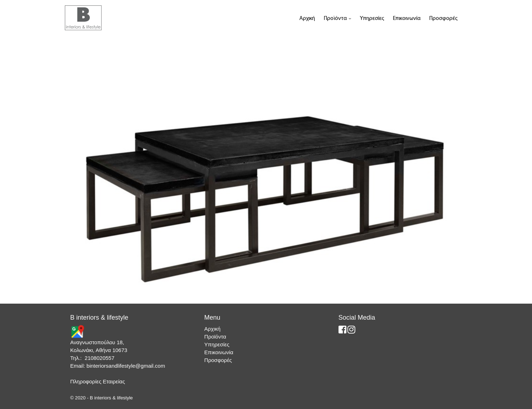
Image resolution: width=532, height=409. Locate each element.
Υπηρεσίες (372, 19)
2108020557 (100, 358)
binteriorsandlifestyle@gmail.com (126, 366)
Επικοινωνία (407, 19)
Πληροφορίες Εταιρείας (98, 381)
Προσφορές (443, 19)
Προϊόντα (337, 19)
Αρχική (307, 19)
